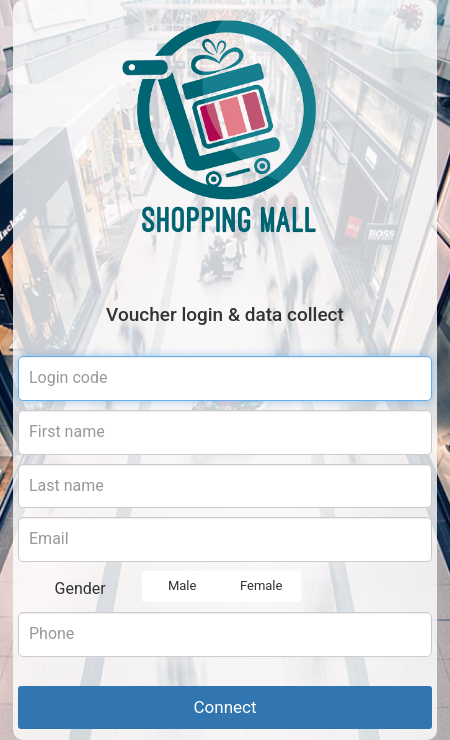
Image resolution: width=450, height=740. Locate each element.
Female (261, 586)
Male (182, 586)
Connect (224, 707)
